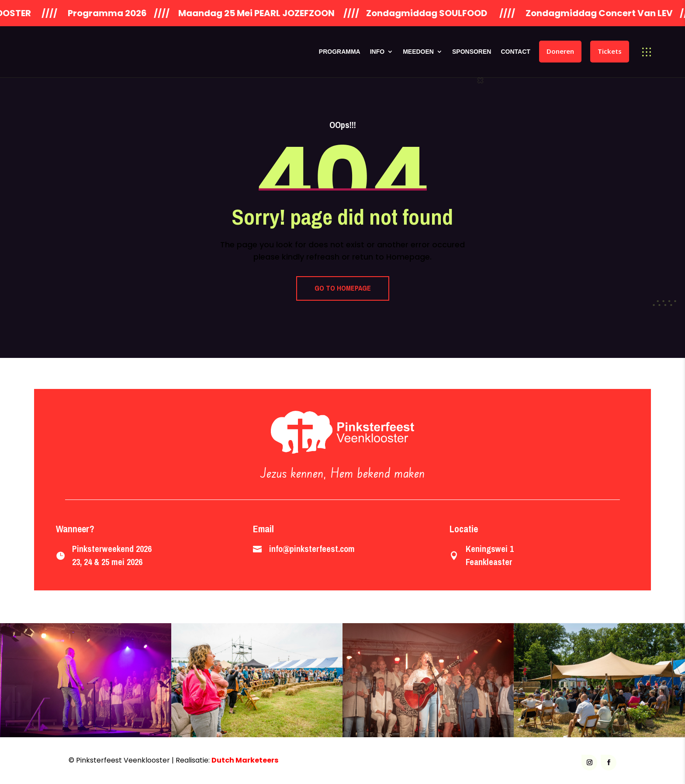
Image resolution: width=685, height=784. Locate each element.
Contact (515, 52)
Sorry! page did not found (342, 217)
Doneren (560, 51)
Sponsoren (472, 52)
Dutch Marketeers (245, 760)
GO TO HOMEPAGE (343, 288)
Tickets (610, 51)
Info (377, 52)
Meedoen (418, 52)
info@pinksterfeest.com (312, 549)
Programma (340, 52)
